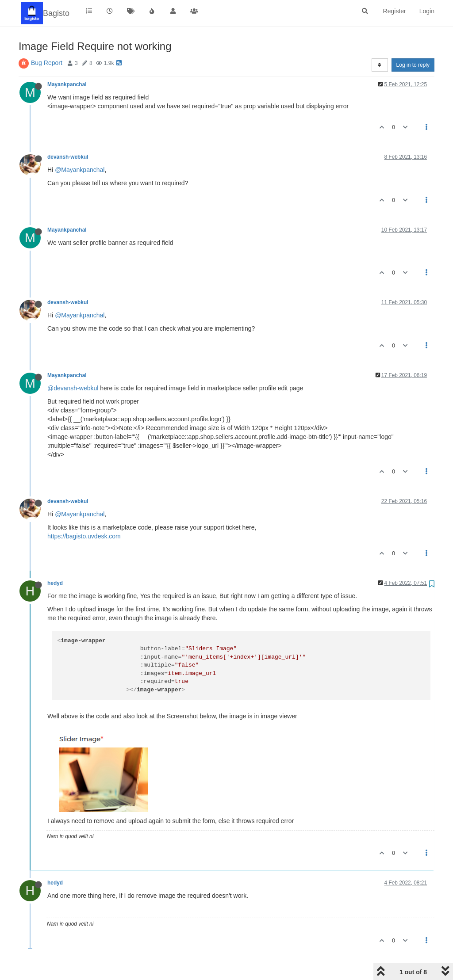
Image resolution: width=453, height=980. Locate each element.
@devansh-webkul (73, 388)
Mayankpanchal (67, 84)
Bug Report (47, 63)
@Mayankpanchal (80, 170)
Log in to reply (413, 65)
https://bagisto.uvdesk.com (84, 536)
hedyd (55, 583)
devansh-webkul (68, 157)
